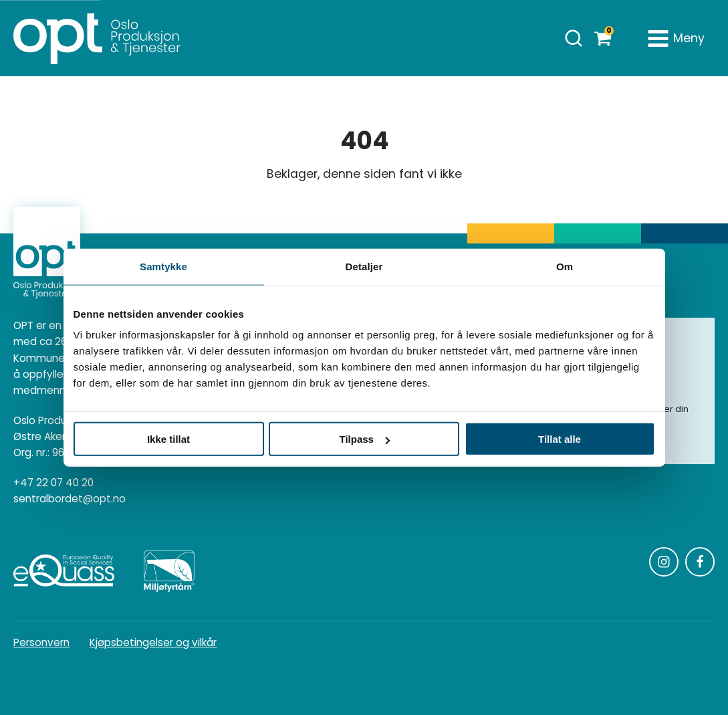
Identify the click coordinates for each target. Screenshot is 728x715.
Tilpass (365, 439)
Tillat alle (560, 439)
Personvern (41, 642)
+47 (53, 483)
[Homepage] (97, 38)
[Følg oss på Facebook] (700, 562)
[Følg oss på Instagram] (664, 562)
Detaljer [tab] (364, 266)
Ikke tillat (168, 439)
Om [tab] (565, 266)
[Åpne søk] (574, 38)
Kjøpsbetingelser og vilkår (153, 642)
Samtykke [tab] (163, 266)
